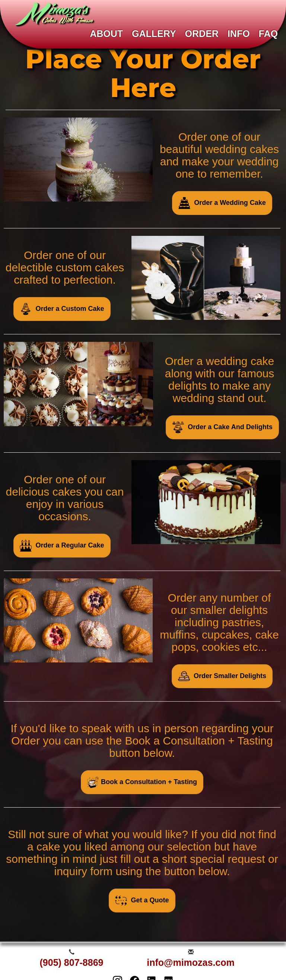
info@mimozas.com (191, 962)
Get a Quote (142, 901)
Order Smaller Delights (222, 676)
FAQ (268, 34)
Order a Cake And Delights (222, 427)
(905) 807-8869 (72, 962)
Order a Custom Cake (62, 309)
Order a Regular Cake (62, 546)
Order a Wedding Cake (222, 203)
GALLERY (154, 34)
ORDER (202, 34)
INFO (239, 34)
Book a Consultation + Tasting (142, 782)
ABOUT (106, 34)
